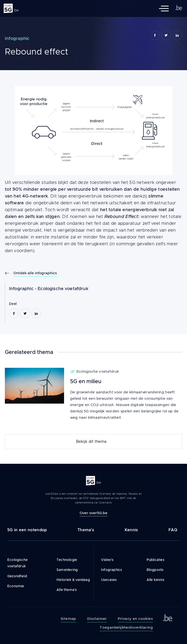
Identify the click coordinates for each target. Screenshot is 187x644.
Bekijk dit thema (91, 442)
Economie (16, 586)
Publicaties (155, 560)
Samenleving (67, 570)
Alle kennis (155, 580)
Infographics (112, 570)
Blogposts (155, 570)
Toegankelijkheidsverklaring (126, 627)
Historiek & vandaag (73, 580)
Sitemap (68, 619)
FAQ (173, 530)
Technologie (67, 560)
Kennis (131, 530)
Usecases (109, 580)
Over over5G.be (93, 513)
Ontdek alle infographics (35, 273)
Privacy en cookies (135, 619)
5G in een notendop (27, 530)
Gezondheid (17, 576)
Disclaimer (97, 619)
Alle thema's (67, 590)
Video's (107, 560)
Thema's (86, 530)
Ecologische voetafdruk (63, 289)
